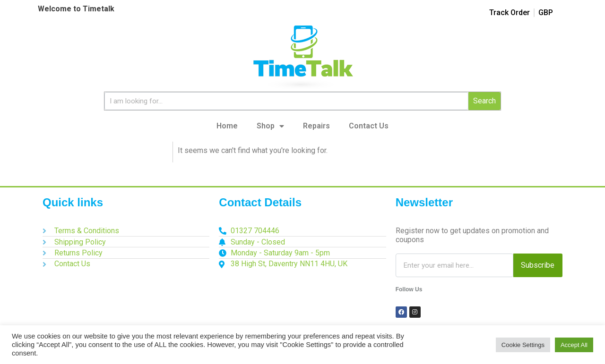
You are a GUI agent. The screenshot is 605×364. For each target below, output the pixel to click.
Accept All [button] (574, 345)
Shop (270, 126)
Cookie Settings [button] (523, 345)
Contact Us (369, 126)
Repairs (316, 126)
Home (227, 126)
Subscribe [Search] (538, 265)
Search (484, 101)
